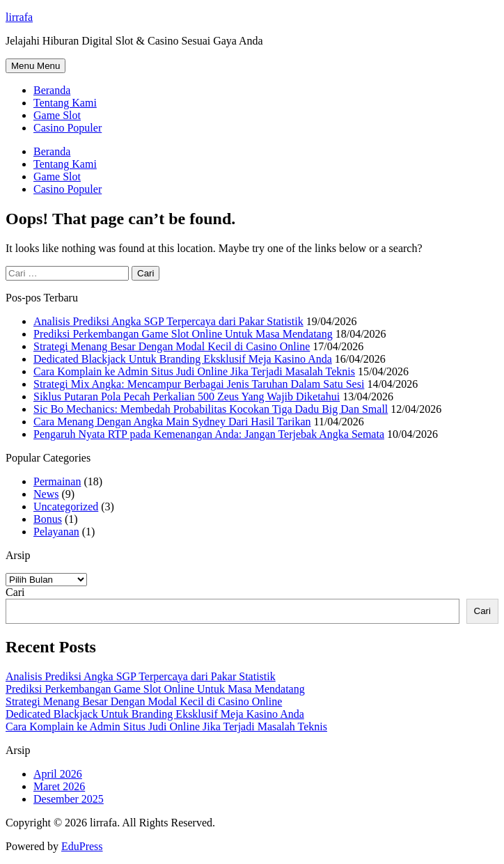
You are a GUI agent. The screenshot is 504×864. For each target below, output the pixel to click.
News (46, 494)
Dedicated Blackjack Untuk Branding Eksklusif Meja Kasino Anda (183, 359)
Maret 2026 (59, 786)
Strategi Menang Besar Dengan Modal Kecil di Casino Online (172, 346)
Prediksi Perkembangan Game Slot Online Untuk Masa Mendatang (183, 334)
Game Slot (57, 115)
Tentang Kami (65, 103)
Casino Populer (68, 128)
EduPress (82, 846)
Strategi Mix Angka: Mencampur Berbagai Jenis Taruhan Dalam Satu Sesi (199, 384)
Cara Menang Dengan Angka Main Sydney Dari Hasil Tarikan (172, 422)
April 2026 (58, 774)
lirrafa (19, 17)
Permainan (57, 481)
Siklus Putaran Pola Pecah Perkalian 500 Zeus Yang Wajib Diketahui (187, 396)
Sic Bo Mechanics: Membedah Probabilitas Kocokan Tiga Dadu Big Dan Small (211, 409)
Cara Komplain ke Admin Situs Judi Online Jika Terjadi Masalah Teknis (194, 371)
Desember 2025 (69, 799)
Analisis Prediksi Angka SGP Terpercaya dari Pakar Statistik (168, 321)
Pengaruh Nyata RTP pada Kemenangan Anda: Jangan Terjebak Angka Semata (209, 434)
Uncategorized (66, 506)
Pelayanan (56, 532)
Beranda (52, 90)
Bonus (48, 519)
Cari (15, 592)
